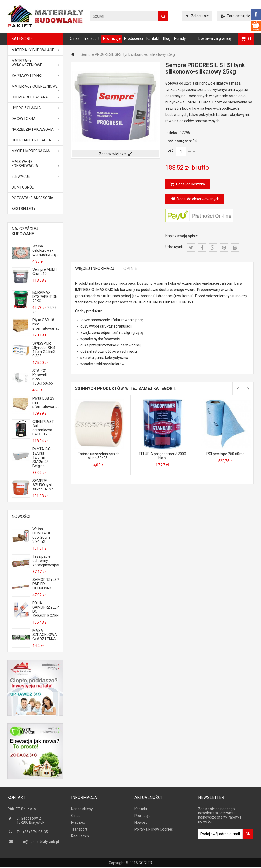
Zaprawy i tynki (35, 76)
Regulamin (80, 839)
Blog (167, 38)
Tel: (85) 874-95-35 (32, 834)
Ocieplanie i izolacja (35, 140)
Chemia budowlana (35, 97)
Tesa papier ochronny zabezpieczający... (46, 561)
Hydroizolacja (35, 108)
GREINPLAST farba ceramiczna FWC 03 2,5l (43, 428)
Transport (91, 38)
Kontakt (153, 38)
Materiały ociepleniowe (35, 88)
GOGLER (145, 863)
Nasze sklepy (82, 811)
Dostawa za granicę (215, 38)
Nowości (21, 516)
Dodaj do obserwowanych (195, 199)
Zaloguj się (197, 16)
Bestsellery (24, 209)
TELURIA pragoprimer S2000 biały (162, 456)
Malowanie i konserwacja (35, 164)
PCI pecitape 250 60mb (226, 454)
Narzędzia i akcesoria (35, 129)
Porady (180, 38)
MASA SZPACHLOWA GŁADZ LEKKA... (45, 635)
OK (248, 837)
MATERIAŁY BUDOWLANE (35, 50)
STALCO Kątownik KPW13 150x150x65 (43, 377)
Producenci (134, 38)
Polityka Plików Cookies (154, 832)
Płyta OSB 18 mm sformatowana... (46, 324)
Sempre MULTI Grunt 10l (45, 272)
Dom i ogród (23, 187)
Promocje (112, 38)
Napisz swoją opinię (181, 236)
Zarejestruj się (235, 16)
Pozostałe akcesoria (32, 198)
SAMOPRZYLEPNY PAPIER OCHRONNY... (46, 584)
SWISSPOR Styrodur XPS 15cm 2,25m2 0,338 (44, 350)
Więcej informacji (95, 269)
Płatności (79, 825)
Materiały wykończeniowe (35, 63)
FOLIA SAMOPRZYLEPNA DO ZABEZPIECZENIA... (46, 609)
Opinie (130, 269)
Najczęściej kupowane (25, 231)
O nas (75, 38)
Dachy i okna (35, 119)
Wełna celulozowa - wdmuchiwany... (46, 250)
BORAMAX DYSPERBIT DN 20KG (45, 297)
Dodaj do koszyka (190, 184)
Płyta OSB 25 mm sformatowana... (46, 402)
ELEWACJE (35, 176)
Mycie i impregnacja (35, 151)
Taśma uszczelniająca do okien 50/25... (99, 456)
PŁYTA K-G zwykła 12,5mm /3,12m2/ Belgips (42, 457)
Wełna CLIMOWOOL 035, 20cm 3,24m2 (43, 535)
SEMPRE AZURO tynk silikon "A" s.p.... (45, 485)
